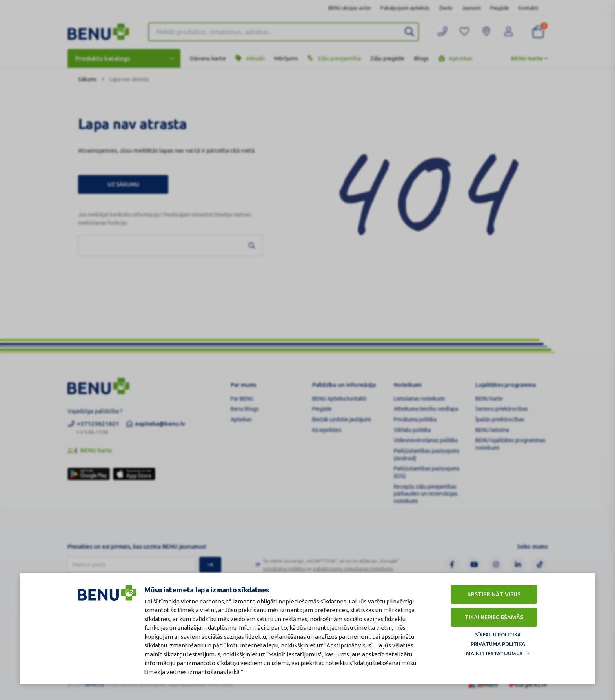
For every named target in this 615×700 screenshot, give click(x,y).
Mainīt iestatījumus (494, 653)
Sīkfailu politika (498, 634)
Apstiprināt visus (494, 594)
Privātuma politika (498, 644)
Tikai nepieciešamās (494, 617)
